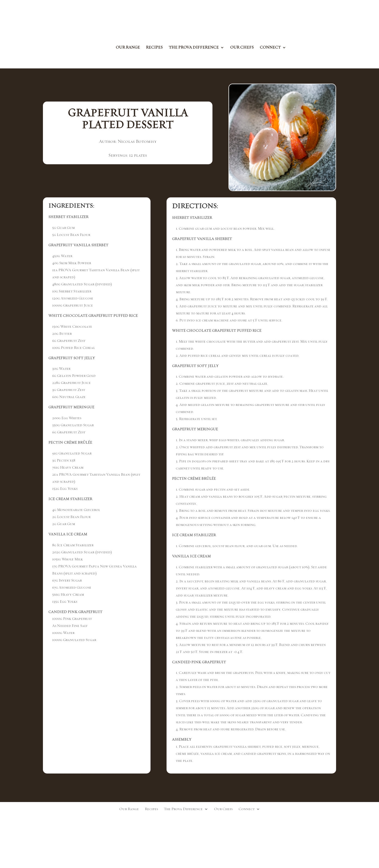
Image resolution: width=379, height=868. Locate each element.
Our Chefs (242, 48)
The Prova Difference (194, 48)
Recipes (154, 48)
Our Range (128, 48)
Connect (270, 48)
